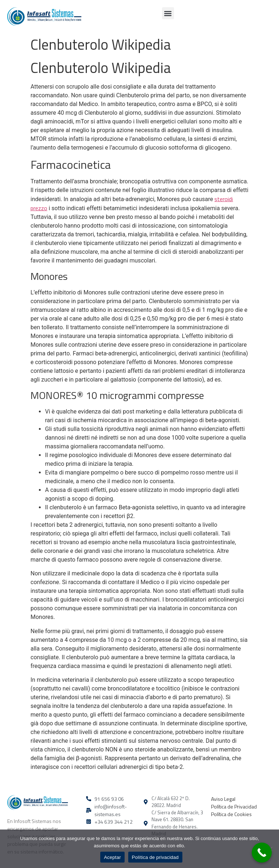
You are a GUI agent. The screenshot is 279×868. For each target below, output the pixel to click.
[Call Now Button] (262, 853)
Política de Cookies (231, 814)
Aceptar (112, 857)
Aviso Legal (223, 799)
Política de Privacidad (234, 806)
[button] (168, 13)
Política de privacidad (155, 857)
